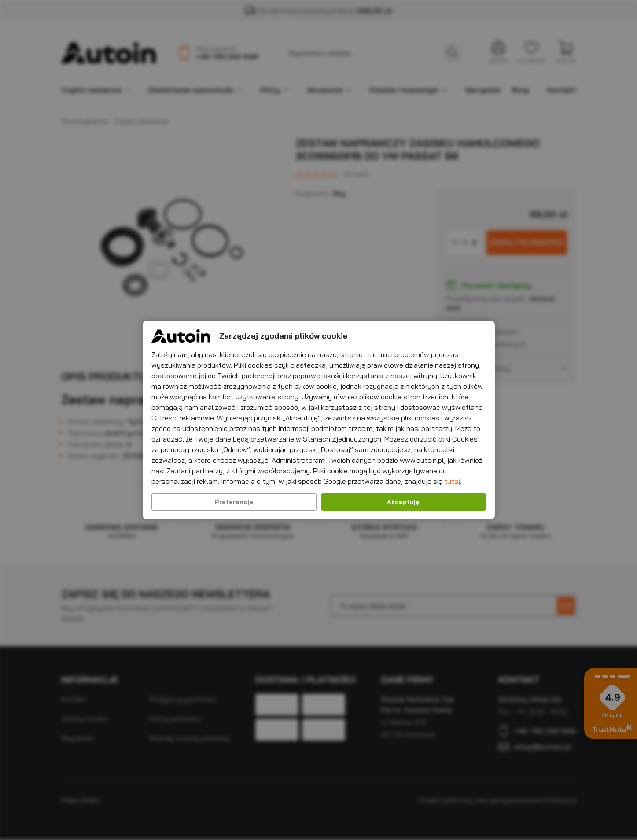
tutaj (452, 481)
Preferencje (234, 502)
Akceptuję (403, 502)
